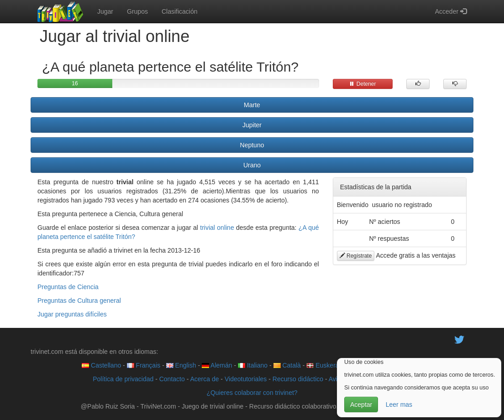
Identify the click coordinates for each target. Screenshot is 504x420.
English (181, 365)
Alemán (217, 365)
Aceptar (361, 404)
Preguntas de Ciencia (68, 287)
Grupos (137, 11)
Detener (362, 84)
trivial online (217, 228)
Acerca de (204, 379)
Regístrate (356, 256)
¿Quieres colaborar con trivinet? (252, 393)
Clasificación (180, 11)
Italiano (253, 365)
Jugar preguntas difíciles (72, 314)
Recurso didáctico (298, 379)
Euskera (323, 365)
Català (287, 365)
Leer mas (399, 404)
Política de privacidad (123, 379)
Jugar (105, 11)
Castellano (101, 365)
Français (144, 365)
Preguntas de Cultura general (79, 301)
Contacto (172, 379)
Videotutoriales (246, 379)
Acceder (451, 11)
